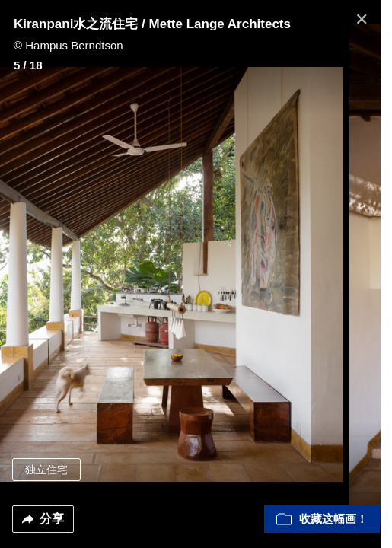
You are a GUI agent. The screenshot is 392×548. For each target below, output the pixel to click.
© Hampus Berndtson (69, 45)
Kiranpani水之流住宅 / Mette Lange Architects (152, 24)
